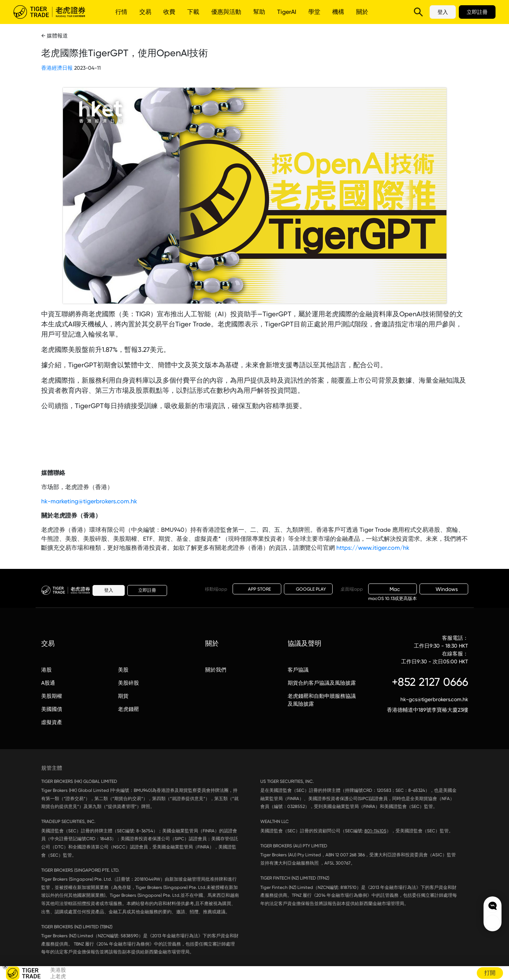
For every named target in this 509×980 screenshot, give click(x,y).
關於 (362, 12)
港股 (46, 670)
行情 (121, 12)
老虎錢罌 (128, 709)
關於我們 (216, 670)
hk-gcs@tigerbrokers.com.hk (434, 699)
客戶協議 (298, 670)
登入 (443, 12)
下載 (193, 12)
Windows (444, 589)
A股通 (48, 683)
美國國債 (52, 709)
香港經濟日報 (57, 68)
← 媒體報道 (54, 36)
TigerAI (287, 12)
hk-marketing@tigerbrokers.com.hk (89, 501)
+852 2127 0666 (430, 682)
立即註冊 (477, 12)
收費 (169, 12)
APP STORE (257, 589)
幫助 (259, 12)
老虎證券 (55, 12)
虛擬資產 (52, 722)
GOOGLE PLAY (308, 589)
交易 (145, 12)
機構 (338, 12)
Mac (393, 589)
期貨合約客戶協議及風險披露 (322, 683)
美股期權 (52, 696)
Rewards (493, 922)
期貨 (123, 696)
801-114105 (375, 831)
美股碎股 (128, 683)
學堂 (314, 12)
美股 (123, 670)
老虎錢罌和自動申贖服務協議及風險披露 (322, 700)
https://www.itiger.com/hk (373, 548)
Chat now (493, 906)
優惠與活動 (226, 12)
